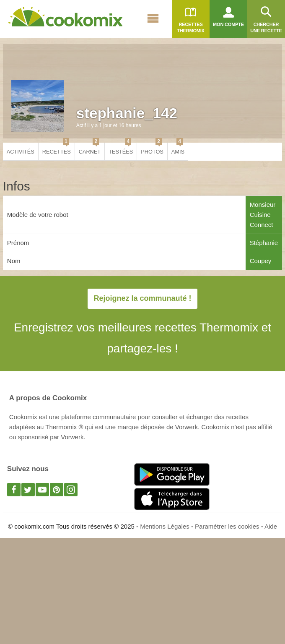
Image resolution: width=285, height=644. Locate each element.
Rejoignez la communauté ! (142, 298)
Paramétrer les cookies (227, 526)
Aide (271, 526)
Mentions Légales (165, 526)
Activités (21, 152)
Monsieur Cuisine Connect (263, 215)
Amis (178, 149)
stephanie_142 (127, 113)
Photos (152, 149)
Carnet (90, 149)
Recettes (57, 149)
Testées (121, 149)
